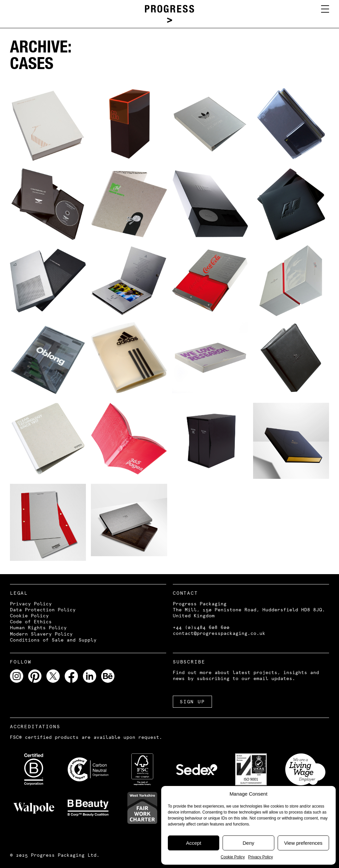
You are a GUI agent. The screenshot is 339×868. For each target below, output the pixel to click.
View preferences (304, 843)
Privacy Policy (261, 857)
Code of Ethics (31, 622)
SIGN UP (192, 702)
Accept (194, 843)
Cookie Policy (233, 857)
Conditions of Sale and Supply (53, 640)
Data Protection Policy (43, 610)
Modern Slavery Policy (41, 634)
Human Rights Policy (38, 628)
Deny (248, 843)
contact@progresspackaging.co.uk (219, 633)
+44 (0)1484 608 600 (201, 627)
